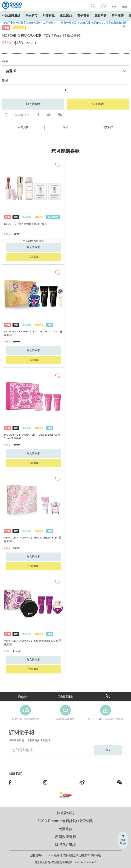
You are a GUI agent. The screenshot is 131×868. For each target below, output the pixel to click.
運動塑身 (100, 16)
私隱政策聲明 (65, 837)
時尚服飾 (118, 16)
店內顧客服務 (65, 696)
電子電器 (83, 16)
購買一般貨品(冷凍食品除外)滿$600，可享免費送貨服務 (94, 23)
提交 (108, 750)
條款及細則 (65, 813)
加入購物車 (33, 104)
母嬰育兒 (49, 16)
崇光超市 (31, 16)
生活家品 (66, 16)
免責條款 (65, 829)
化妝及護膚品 (11, 16)
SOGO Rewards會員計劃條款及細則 (65, 821)
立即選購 (98, 104)
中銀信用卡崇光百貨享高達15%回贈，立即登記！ (28, 23)
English (23, 697)
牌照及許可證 (65, 845)
